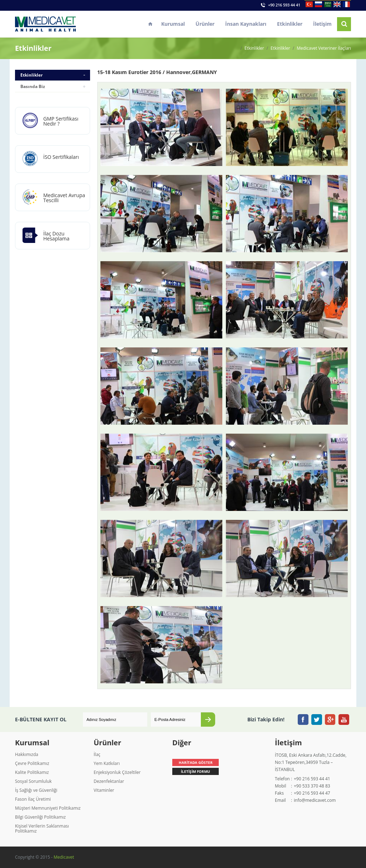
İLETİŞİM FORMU (196, 771)
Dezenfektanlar (109, 781)
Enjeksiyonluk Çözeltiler (117, 772)
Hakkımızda (27, 754)
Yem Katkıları (107, 763)
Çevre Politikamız (32, 763)
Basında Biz (33, 86)
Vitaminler (104, 790)
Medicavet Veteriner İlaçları (324, 48)
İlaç (97, 754)
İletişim (322, 24)
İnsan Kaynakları (246, 24)
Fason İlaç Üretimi (33, 799)
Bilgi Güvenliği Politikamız (40, 817)
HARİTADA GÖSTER (196, 762)
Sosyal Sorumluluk (33, 781)
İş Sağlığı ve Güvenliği (36, 790)
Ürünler (205, 24)
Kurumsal (173, 24)
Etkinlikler (290, 24)
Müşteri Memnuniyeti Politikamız (48, 808)
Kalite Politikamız (32, 772)
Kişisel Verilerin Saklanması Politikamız (42, 828)
